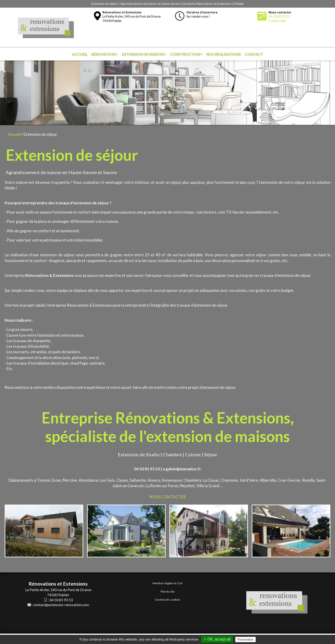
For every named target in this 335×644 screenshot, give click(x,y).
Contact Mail (277, 21)
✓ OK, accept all (217, 639)
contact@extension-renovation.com (61, 605)
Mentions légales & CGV (167, 583)
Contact (254, 54)
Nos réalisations (224, 54)
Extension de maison (144, 54)
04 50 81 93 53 (279, 16)
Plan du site (168, 591)
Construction (186, 54)
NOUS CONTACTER (168, 497)
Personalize (245, 639)
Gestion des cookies (168, 600)
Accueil (80, 54)
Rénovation (105, 54)
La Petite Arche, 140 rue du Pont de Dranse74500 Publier (132, 17)
